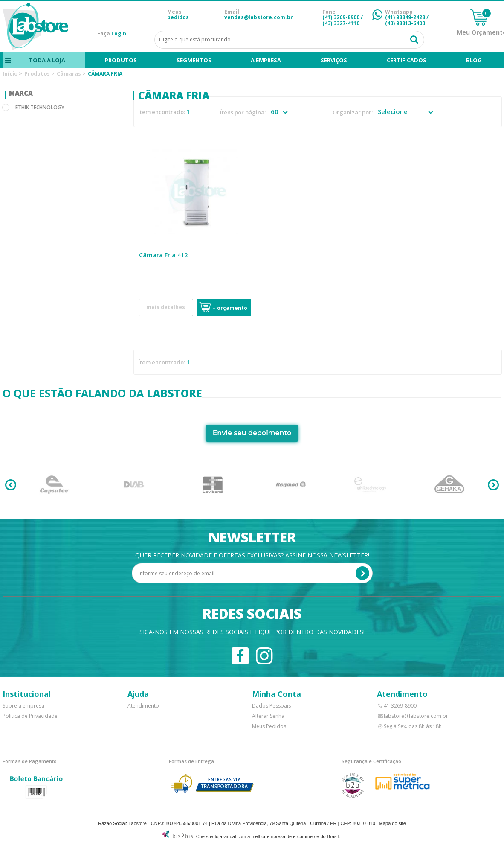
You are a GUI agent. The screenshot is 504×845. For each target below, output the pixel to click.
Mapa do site (392, 823)
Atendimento (143, 706)
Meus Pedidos (269, 726)
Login (119, 34)
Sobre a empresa (23, 706)
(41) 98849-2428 (405, 17)
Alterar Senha (268, 716)
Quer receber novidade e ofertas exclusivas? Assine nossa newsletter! (252, 555)
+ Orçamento (230, 308)
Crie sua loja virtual (216, 836)
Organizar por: (353, 112)
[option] (55, 485)
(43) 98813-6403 (405, 23)
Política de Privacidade (30, 716)
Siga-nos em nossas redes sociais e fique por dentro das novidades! (252, 632)
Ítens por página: (243, 112)
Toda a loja (47, 60)
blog (474, 60)
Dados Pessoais (271, 706)
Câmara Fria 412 (163, 255)
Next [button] (493, 485)
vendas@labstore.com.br (259, 17)
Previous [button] (11, 485)
